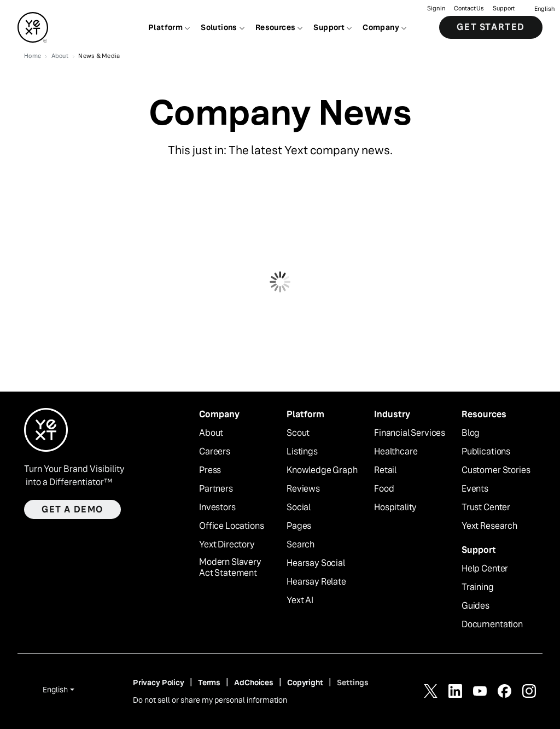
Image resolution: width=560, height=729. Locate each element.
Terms (209, 683)
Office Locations (231, 526)
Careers (215, 452)
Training (478, 587)
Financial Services (410, 433)
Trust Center (486, 508)
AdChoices (254, 683)
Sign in (436, 8)
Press (210, 470)
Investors (217, 508)
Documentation (492, 625)
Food (384, 489)
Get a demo (72, 509)
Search (301, 545)
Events (475, 489)
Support (504, 8)
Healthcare (396, 452)
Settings (353, 683)
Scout (298, 433)
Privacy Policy (159, 683)
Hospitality (395, 508)
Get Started (491, 27)
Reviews (303, 489)
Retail (385, 470)
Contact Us (469, 8)
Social (299, 508)
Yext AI (300, 600)
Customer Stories (496, 470)
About (211, 433)
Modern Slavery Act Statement (230, 568)
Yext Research (489, 526)
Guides (476, 606)
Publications (486, 452)
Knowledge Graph (322, 470)
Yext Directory (227, 545)
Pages (299, 526)
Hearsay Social (316, 563)
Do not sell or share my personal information (210, 700)
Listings (302, 452)
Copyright (305, 683)
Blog (471, 433)
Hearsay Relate (316, 582)
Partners (216, 489)
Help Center (485, 569)
